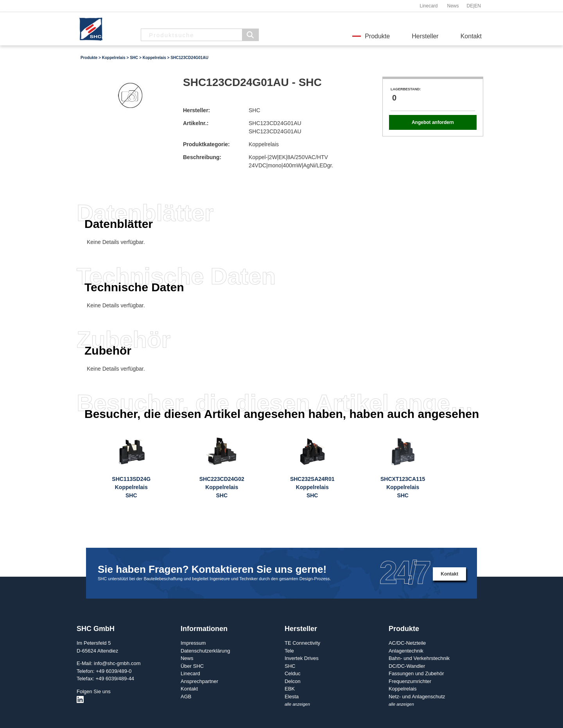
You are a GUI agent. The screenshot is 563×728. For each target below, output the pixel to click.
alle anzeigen (297, 704)
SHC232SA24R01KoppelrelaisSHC (312, 487)
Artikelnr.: (196, 123)
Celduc (292, 673)
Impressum (193, 643)
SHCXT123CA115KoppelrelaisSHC (403, 487)
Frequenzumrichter (410, 681)
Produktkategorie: (206, 144)
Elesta (292, 697)
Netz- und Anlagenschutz (417, 697)
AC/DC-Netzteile (407, 643)
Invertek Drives (302, 658)
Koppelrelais (114, 58)
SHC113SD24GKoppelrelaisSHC (131, 487)
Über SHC (192, 666)
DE (470, 6)
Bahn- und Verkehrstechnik (419, 658)
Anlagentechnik (406, 651)
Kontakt (471, 36)
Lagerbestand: (406, 89)
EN (478, 6)
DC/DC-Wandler (407, 666)
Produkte (377, 36)
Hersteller (425, 36)
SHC (134, 58)
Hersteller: (196, 110)
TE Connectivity (302, 643)
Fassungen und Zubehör (416, 673)
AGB (186, 697)
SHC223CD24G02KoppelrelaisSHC (222, 487)
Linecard (429, 6)
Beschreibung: (202, 157)
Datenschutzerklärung (205, 651)
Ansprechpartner (199, 681)
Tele (289, 651)
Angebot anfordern (433, 122)
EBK (290, 689)
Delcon (292, 681)
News (453, 6)
